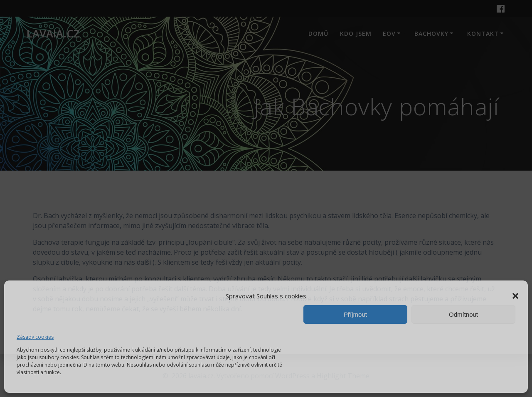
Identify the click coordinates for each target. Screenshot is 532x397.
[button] (515, 296)
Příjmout (355, 314)
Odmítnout (463, 314)
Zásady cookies (35, 337)
